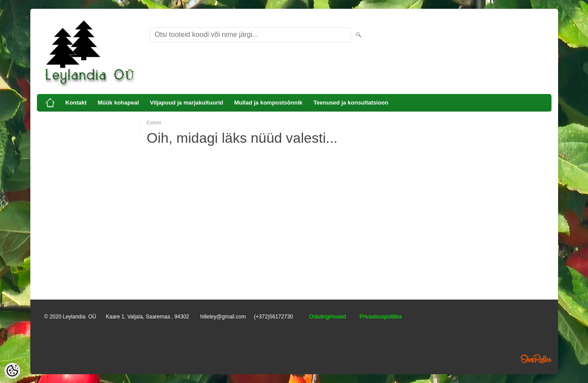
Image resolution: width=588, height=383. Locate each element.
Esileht (154, 123)
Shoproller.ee (536, 359)
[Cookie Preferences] (12, 371)
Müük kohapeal (118, 103)
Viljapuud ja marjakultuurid (187, 103)
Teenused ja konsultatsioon (351, 103)
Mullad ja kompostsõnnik (268, 103)
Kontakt (76, 103)
